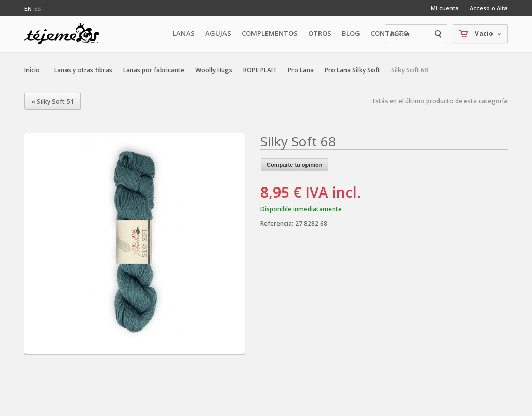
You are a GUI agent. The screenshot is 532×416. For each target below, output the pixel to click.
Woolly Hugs (214, 70)
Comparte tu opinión (295, 165)
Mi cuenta (445, 8)
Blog (351, 33)
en (28, 9)
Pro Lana (301, 70)
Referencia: (278, 224)
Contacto (389, 33)
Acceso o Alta (489, 8)
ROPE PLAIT (260, 70)
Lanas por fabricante (154, 70)
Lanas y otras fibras (83, 70)
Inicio (32, 70)
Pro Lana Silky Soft (353, 70)
